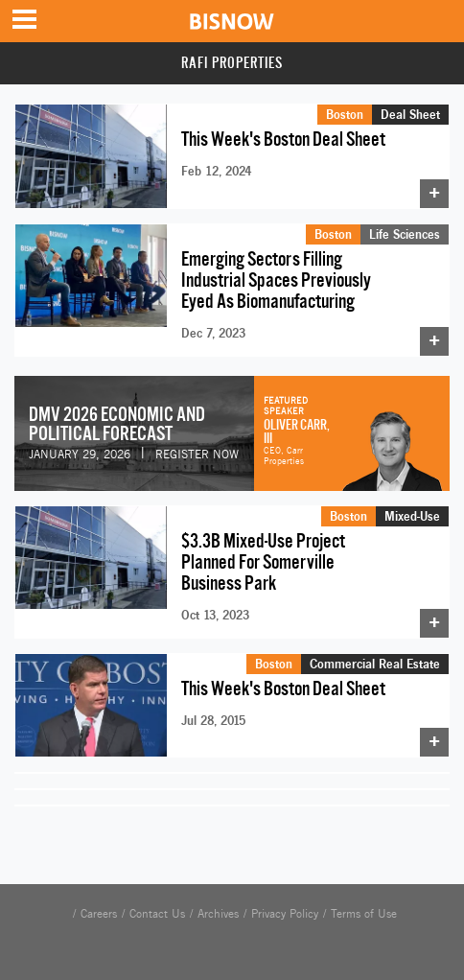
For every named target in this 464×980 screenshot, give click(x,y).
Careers (99, 914)
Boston (345, 114)
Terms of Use (364, 914)
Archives (218, 914)
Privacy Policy (285, 914)
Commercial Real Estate (375, 664)
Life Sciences (405, 234)
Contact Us (157, 914)
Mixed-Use (412, 516)
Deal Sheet (410, 114)
